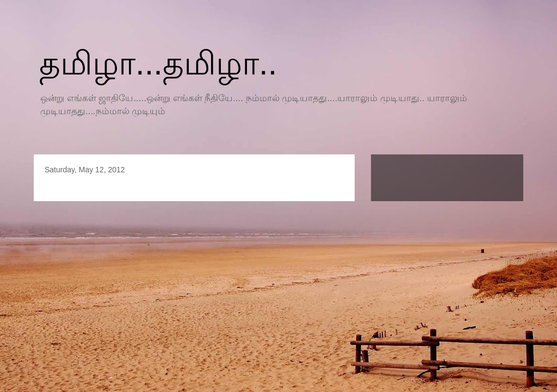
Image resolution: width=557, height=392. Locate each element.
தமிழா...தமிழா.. (158, 63)
